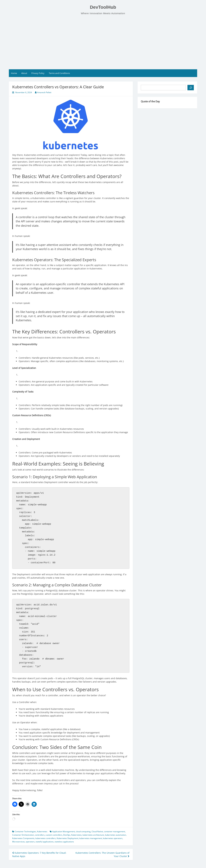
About (24, 73)
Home (14, 73)
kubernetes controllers (46, 838)
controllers (40, 835)
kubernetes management (91, 838)
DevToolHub (103, 7)
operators (30, 842)
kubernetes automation (116, 835)
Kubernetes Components (23, 838)
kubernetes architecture (93, 835)
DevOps (67, 835)
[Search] (191, 88)
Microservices (19, 842)
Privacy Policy (38, 73)
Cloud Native (97, 832)
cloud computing (83, 832)
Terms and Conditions (59, 73)
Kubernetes (42, 832)
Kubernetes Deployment (68, 838)
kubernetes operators (113, 838)
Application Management (64, 832)
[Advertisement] (103, 42)
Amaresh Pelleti (44, 92)
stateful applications (45, 842)
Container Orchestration (23, 835)
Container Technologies (25, 832)
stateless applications (64, 842)
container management (115, 832)
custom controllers (54, 835)
